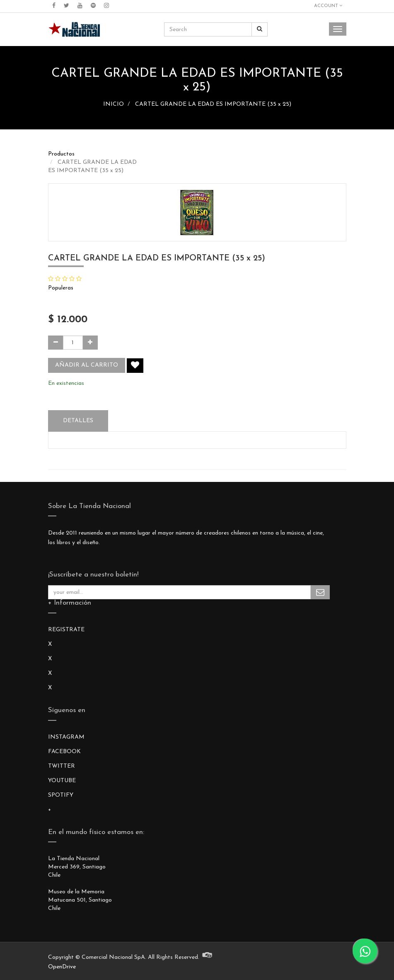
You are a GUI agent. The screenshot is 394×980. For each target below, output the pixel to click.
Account (328, 6)
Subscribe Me (320, 592)
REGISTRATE (66, 630)
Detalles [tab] (78, 421)
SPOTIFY (61, 795)
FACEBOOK (64, 752)
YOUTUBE (62, 781)
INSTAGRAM (66, 737)
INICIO (114, 104)
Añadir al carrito (87, 365)
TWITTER (62, 766)
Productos (61, 154)
